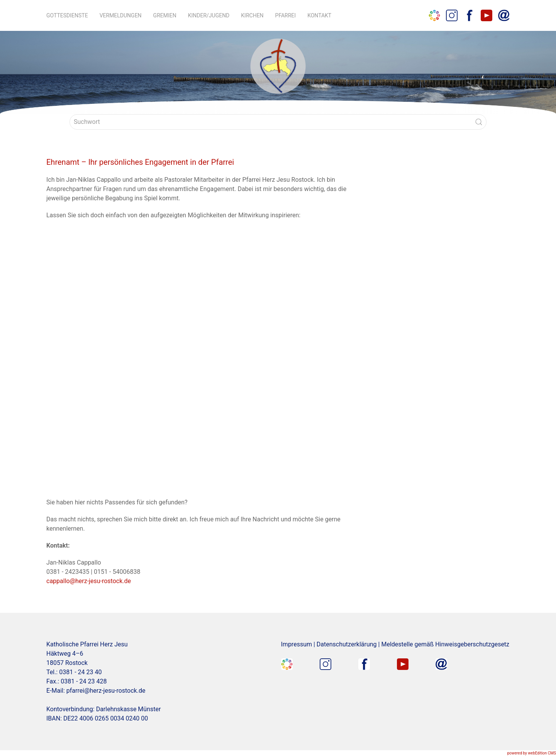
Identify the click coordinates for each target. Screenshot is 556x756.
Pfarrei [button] (286, 15)
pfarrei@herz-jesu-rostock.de (106, 691)
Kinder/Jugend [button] (209, 15)
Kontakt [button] (319, 15)
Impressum (297, 644)
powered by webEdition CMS (532, 753)
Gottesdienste (67, 15)
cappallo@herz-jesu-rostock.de (89, 581)
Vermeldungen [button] (121, 15)
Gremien (165, 15)
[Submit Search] (479, 122)
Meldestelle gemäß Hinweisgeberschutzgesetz (445, 644)
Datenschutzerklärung (347, 644)
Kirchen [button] (252, 15)
